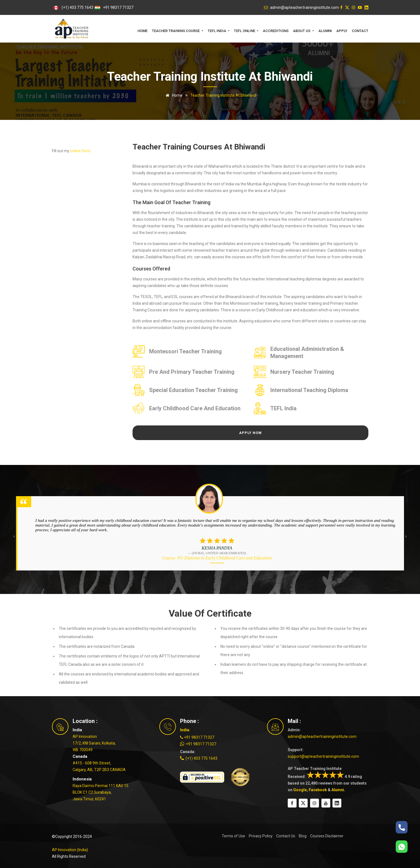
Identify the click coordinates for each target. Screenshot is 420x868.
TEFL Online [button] (245, 31)
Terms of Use (233, 836)
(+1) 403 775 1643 (77, 7)
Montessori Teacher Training (185, 351)
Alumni (325, 31)
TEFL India (283, 408)
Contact (360, 31)
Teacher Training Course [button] (176, 31)
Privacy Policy (261, 836)
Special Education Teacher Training (193, 390)
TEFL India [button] (217, 31)
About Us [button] (302, 31)
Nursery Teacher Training (302, 372)
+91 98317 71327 (118, 7)
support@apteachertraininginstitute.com (323, 756)
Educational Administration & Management (307, 353)
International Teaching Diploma (309, 390)
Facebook (318, 790)
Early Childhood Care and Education (195, 408)
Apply (342, 31)
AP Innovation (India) (70, 850)
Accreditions (276, 31)
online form (80, 151)
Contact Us (286, 836)
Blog (303, 836)
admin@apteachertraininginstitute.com (322, 737)
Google (300, 790)
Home (142, 31)
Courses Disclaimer (327, 836)
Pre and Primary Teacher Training (192, 372)
